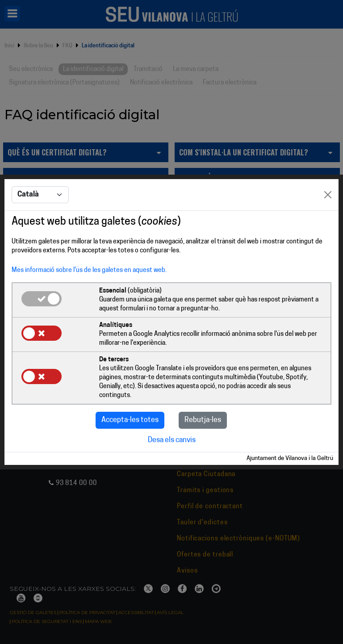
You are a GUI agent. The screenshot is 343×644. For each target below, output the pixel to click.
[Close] (328, 195)
